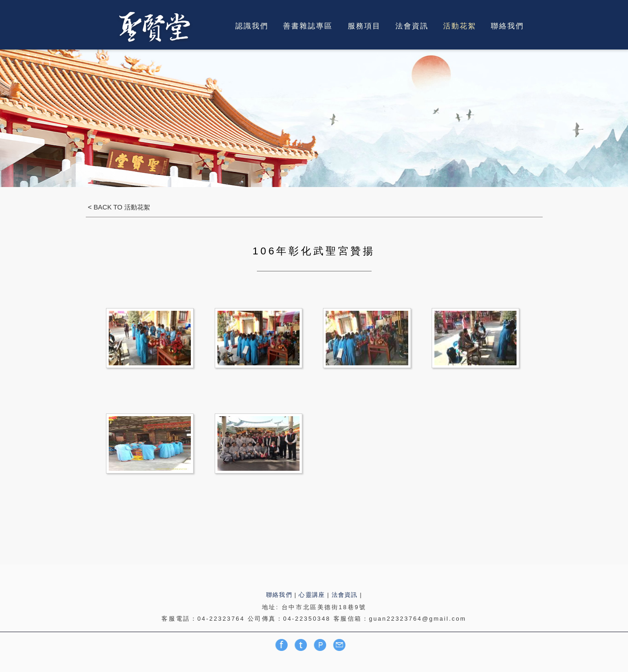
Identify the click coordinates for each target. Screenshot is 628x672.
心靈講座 (312, 595)
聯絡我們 (507, 26)
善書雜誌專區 (308, 26)
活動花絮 (460, 26)
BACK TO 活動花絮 (121, 207)
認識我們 (252, 26)
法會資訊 (412, 26)
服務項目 (364, 26)
